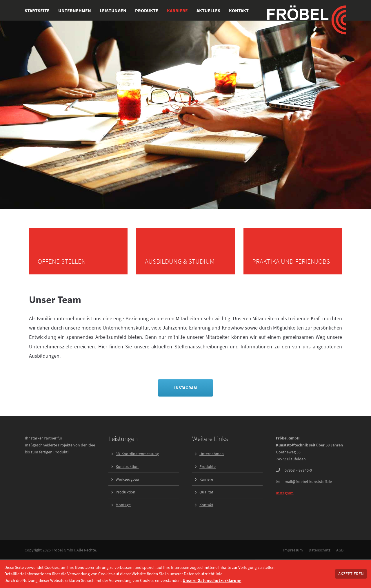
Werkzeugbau (127, 479)
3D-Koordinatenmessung (137, 454)
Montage (123, 505)
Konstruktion (127, 466)
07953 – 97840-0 (298, 470)
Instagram (285, 493)
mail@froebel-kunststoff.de (308, 482)
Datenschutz (320, 550)
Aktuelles (208, 10)
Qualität (206, 492)
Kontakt (239, 10)
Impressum (293, 550)
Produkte (147, 10)
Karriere (177, 10)
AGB (340, 550)
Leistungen (113, 10)
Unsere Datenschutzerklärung (212, 580)
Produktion (126, 492)
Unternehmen (75, 10)
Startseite (37, 10)
